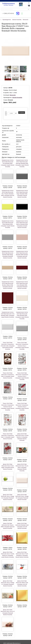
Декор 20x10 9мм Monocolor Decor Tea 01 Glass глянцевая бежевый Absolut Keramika (22, 468)
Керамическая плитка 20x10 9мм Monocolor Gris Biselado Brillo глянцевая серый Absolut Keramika (8, 163)
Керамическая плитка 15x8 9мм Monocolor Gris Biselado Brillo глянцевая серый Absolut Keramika (8, 315)
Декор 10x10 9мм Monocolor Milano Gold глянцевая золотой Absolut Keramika (22, 583)
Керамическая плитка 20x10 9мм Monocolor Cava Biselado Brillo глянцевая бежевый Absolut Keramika (22, 285)
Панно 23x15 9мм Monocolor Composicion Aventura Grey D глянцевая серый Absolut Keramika (22, 407)
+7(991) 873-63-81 (8, 13)
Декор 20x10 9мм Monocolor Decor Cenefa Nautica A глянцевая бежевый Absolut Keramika (22, 437)
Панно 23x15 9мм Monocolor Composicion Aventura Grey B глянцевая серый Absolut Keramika (8, 407)
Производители (7, 20)
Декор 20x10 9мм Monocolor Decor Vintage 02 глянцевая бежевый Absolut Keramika (8, 497)
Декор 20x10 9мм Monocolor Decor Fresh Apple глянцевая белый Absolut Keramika (8, 467)
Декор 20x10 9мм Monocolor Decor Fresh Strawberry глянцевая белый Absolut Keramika (22, 555)
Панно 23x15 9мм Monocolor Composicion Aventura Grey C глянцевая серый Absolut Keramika (22, 346)
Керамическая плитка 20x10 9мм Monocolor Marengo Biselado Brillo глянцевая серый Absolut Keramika (22, 163)
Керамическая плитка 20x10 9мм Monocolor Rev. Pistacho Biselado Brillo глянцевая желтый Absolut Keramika (8, 194)
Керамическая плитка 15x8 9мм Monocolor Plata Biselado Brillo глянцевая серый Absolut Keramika (22, 315)
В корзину (22, 113)
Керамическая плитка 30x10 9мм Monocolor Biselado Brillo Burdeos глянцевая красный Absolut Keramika (22, 255)
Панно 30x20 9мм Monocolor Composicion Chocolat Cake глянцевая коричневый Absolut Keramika (8, 346)
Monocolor (26, 20)
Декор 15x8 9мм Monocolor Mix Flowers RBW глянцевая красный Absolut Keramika (8, 526)
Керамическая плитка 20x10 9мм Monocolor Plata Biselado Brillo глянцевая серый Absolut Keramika (8, 224)
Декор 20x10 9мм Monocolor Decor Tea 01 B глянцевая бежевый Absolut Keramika (8, 612)
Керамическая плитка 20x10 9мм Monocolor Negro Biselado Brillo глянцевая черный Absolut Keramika (22, 194)
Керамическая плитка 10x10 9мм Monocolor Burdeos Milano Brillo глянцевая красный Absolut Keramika (8, 285)
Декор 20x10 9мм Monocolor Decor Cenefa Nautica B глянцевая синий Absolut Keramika (8, 555)
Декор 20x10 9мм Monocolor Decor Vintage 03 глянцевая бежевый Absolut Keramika (22, 497)
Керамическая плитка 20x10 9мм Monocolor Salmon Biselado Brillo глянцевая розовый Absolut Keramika (22, 224)
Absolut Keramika (17, 20)
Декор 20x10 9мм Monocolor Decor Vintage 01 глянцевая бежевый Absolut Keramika (8, 583)
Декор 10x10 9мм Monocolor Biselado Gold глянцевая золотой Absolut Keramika (22, 526)
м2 (16, 113)
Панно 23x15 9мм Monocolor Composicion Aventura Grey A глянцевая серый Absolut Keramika (22, 376)
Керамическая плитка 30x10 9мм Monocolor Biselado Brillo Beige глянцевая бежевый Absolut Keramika (8, 255)
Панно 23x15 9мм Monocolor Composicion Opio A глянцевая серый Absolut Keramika (8, 375)
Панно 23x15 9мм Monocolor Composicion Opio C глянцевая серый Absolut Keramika (8, 436)
